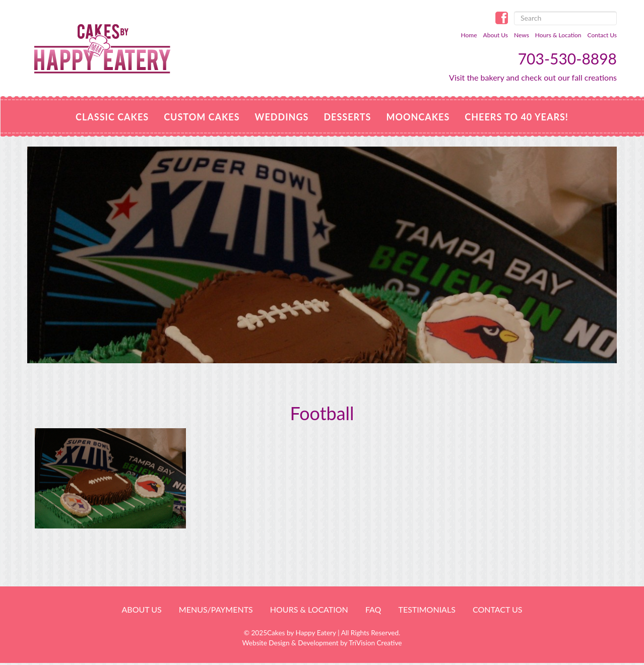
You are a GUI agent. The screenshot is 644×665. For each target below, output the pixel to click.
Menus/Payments (216, 609)
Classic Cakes (112, 117)
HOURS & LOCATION (309, 609)
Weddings (282, 117)
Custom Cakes (202, 117)
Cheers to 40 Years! (517, 117)
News (522, 35)
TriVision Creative (375, 643)
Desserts (347, 117)
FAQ (373, 609)
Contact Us (602, 35)
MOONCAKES (418, 117)
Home (469, 35)
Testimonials (427, 609)
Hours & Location (558, 35)
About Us (496, 35)
